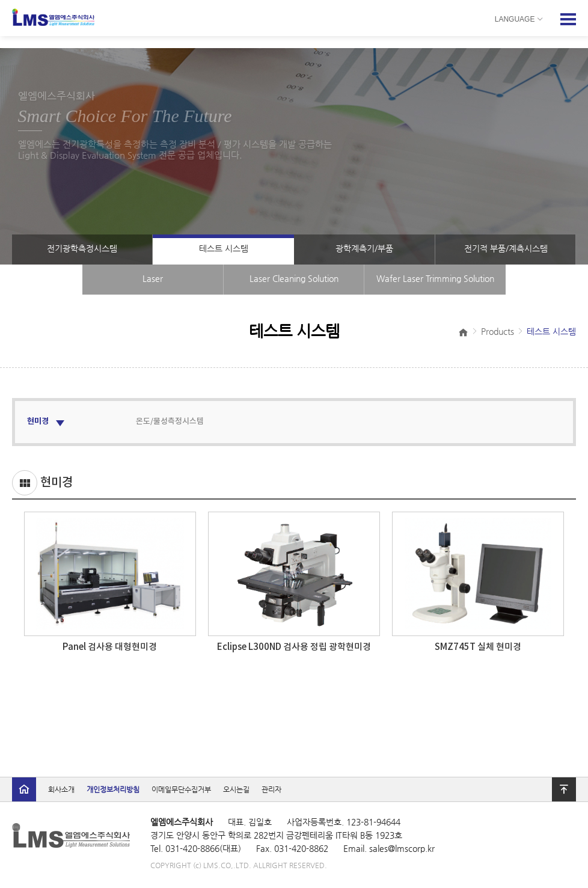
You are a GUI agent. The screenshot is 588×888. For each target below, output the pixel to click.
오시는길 (236, 789)
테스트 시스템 (224, 248)
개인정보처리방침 (113, 789)
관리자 (271, 789)
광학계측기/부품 (364, 248)
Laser (153, 278)
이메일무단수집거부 (181, 789)
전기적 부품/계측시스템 (506, 248)
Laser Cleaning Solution (294, 278)
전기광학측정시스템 (82, 248)
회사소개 (61, 789)
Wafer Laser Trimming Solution (435, 278)
